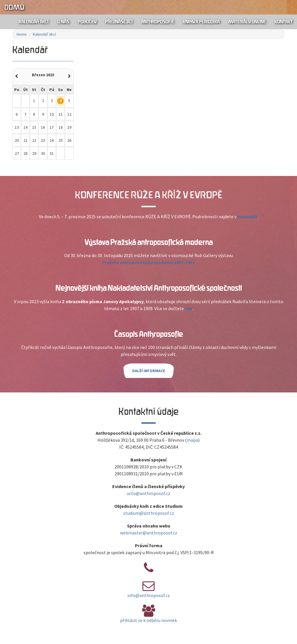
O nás (63, 22)
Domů (14, 7)
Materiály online (247, 22)
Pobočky (87, 22)
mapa (192, 440)
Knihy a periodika (201, 22)
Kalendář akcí (33, 22)
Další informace (149, 371)
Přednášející (119, 22)
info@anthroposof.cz (149, 595)
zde (189, 308)
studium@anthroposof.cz (149, 513)
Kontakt (284, 22)
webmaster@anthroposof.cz (149, 533)
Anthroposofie (158, 22)
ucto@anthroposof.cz (148, 493)
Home (22, 34)
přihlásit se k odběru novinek (148, 620)
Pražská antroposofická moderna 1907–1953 (148, 262)
